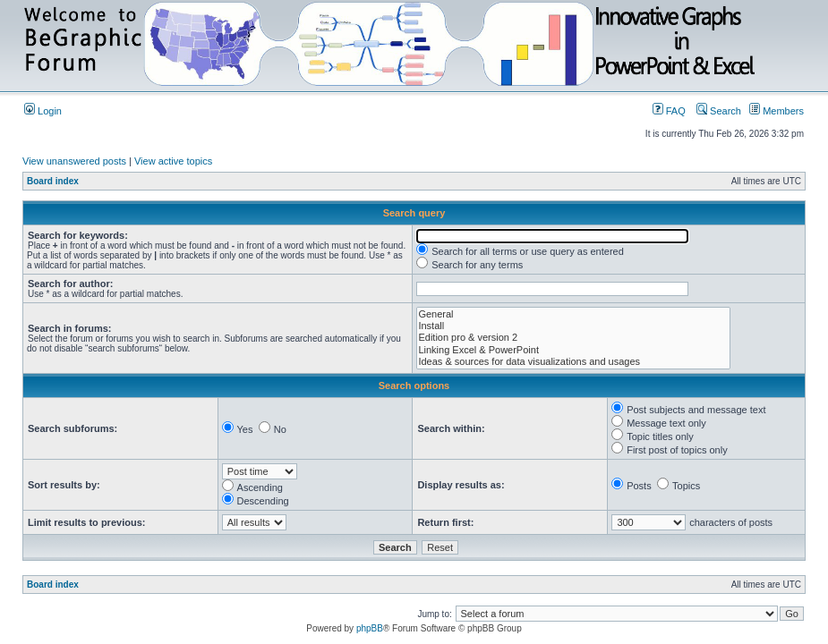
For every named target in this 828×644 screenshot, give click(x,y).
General (573, 314)
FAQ (669, 111)
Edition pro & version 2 (573, 338)
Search (719, 111)
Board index (53, 181)
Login (43, 111)
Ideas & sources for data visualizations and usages (573, 362)
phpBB (370, 628)
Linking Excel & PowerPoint (573, 350)
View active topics (173, 161)
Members (777, 111)
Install (573, 326)
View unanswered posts (74, 161)
